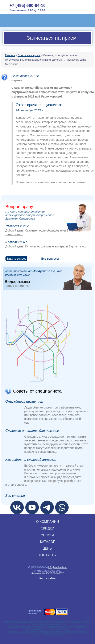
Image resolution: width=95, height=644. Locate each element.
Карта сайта (48, 578)
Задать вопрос (16, 259)
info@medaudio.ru (58, 567)
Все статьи (15, 496)
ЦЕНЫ (47, 548)
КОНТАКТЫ (47, 555)
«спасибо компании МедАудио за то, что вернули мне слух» (49, 278)
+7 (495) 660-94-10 (28, 5)
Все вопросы (50, 259)
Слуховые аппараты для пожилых (33, 431)
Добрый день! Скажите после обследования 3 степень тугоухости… (43, 232)
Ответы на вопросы (29, 55)
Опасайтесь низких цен (24, 401)
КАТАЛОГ (48, 542)
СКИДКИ (47, 528)
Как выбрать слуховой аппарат (31, 460)
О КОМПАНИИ (48, 522)
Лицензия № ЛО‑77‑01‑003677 (48, 573)
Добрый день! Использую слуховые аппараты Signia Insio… (46, 246)
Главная (10, 55)
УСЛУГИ (47, 535)
